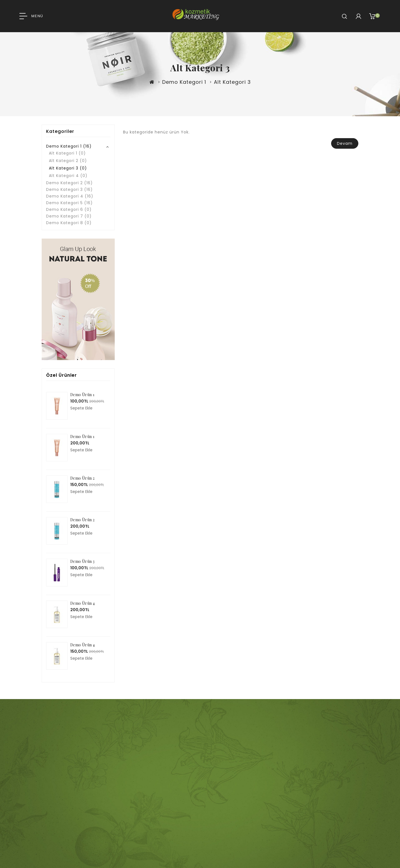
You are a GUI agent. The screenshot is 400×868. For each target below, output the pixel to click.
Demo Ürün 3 (82, 561)
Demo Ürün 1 (82, 395)
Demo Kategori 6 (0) (69, 209)
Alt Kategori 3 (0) (68, 168)
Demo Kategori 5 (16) (69, 203)
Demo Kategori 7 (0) (69, 216)
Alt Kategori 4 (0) (68, 176)
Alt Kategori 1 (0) (67, 153)
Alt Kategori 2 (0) (68, 161)
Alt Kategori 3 (232, 82)
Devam (345, 143)
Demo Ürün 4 (82, 603)
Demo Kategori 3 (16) (69, 189)
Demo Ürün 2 (82, 478)
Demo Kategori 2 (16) (69, 183)
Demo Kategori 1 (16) (69, 146)
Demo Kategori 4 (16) (70, 196)
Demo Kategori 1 (184, 82)
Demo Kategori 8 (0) (69, 223)
